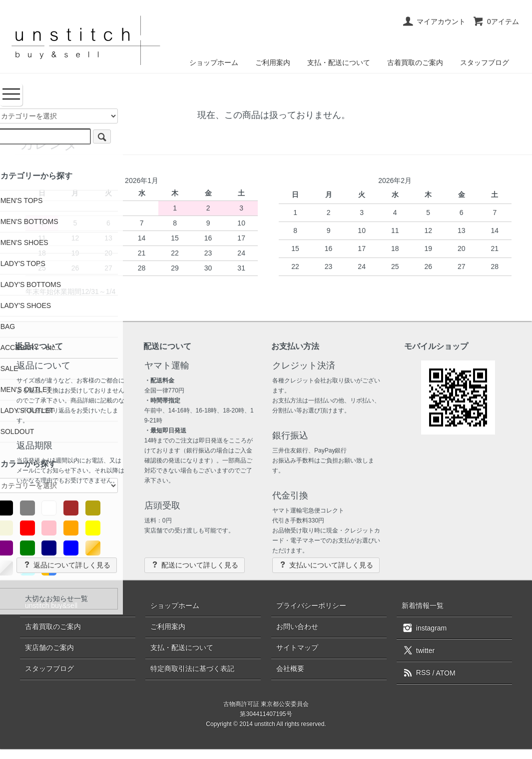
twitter (418, 650)
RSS (416, 672)
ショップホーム (214, 62)
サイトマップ (297, 647)
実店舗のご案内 (49, 647)
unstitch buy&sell (51, 605)
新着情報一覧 (423, 605)
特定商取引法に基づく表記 (192, 668)
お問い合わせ (297, 626)
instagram (424, 627)
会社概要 (290, 668)
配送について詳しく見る (195, 565)
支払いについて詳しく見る (326, 565)
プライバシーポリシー (311, 605)
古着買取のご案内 (415, 62)
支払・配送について (339, 62)
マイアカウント (434, 21)
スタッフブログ (485, 62)
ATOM (446, 672)
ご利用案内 (273, 62)
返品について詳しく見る (67, 565)
